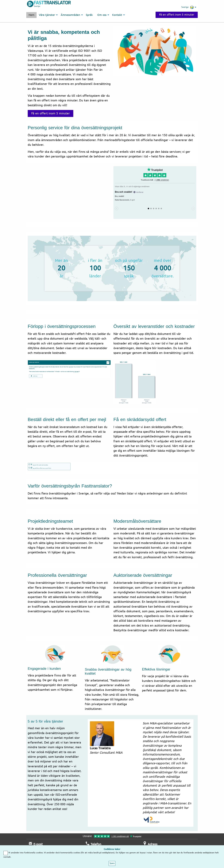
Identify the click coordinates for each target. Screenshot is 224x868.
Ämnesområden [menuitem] (70, 15)
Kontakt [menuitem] (117, 15)
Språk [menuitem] (89, 15)
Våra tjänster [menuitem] (47, 15)
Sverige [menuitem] (187, 7)
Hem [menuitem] (31, 15)
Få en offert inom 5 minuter (177, 15)
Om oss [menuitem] (102, 15)
